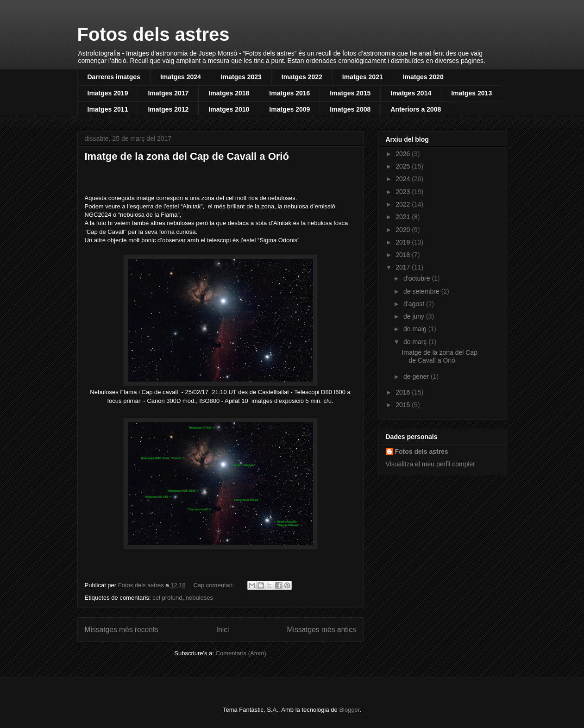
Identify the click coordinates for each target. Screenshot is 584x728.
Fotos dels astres (154, 34)
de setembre (422, 291)
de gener (417, 377)
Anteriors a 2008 (416, 109)
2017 (404, 267)
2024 (404, 179)
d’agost (415, 304)
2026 (404, 154)
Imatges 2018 (229, 93)
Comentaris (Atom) (241, 653)
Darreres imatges (114, 77)
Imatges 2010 (229, 109)
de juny (415, 316)
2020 (404, 230)
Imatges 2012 (168, 109)
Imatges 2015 (350, 93)
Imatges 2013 (471, 93)
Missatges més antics (321, 630)
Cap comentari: (214, 585)
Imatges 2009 (289, 109)
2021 (404, 217)
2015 (404, 405)
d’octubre (418, 278)
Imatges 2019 (108, 93)
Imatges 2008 (350, 109)
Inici (223, 630)
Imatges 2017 (168, 93)
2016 (404, 392)
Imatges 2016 (289, 93)
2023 (404, 192)
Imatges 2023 (241, 77)
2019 (404, 242)
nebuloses (199, 598)
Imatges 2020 (423, 77)
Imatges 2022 (302, 77)
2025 (404, 166)
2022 (404, 204)
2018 (404, 255)
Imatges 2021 (363, 77)
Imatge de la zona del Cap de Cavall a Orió (187, 156)
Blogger (349, 710)
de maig (416, 329)
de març (416, 342)
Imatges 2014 (411, 93)
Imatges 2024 (181, 77)
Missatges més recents (122, 630)
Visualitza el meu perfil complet (430, 464)
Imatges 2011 (108, 109)
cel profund (167, 598)
